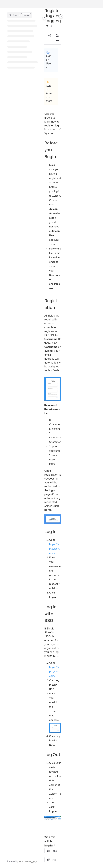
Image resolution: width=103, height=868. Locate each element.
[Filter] (37, 15)
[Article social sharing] (49, 35)
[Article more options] (57, 40)
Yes (52, 851)
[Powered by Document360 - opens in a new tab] (22, 861)
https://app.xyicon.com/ (55, 549)
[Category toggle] (44, 18)
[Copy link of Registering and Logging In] (52, 26)
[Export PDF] (57, 35)
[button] (20, 15)
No (51, 860)
